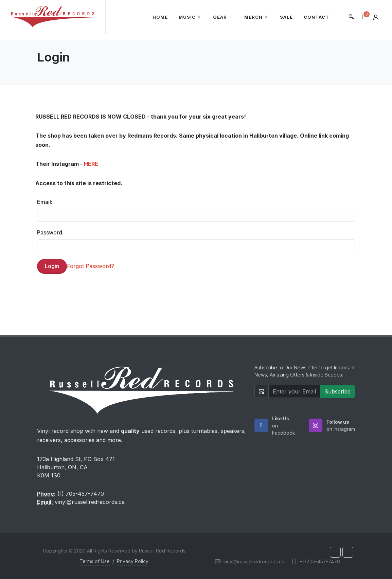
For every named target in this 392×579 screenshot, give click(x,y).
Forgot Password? (91, 266)
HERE (91, 164)
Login (52, 266)
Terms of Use (95, 561)
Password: (50, 232)
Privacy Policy (133, 561)
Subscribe (337, 391)
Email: (45, 202)
